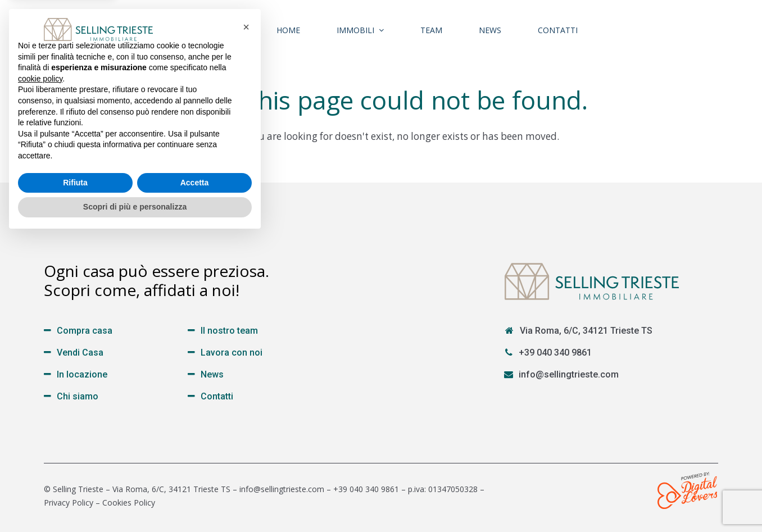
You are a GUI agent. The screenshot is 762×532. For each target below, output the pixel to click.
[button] (246, 321)
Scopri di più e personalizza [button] (135, 501)
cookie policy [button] (40, 373)
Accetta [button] (195, 477)
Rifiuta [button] (75, 477)
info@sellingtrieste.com (569, 374)
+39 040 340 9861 (555, 353)
